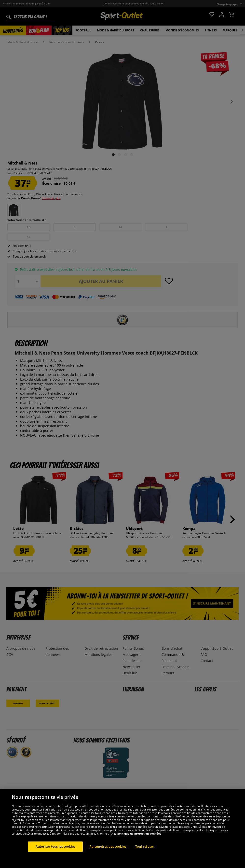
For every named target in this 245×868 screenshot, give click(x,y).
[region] (122, 828)
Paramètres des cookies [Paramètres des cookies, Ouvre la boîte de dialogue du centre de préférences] (108, 846)
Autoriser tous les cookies (55, 846)
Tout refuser (145, 846)
